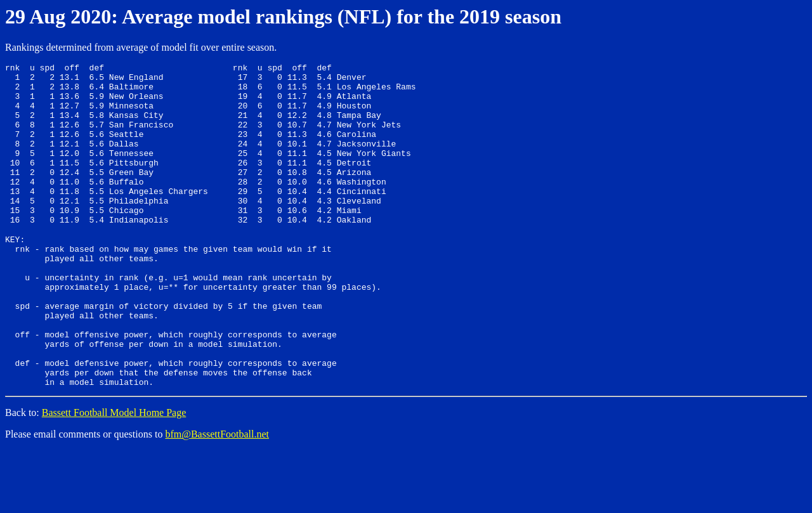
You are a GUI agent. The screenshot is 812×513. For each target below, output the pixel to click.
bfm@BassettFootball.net (217, 497)
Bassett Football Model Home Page (114, 475)
